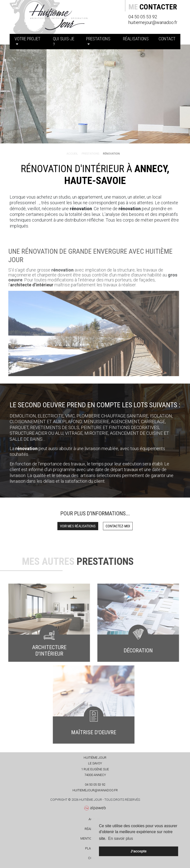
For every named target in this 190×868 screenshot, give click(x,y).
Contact (167, 39)
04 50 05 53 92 (143, 17)
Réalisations (136, 39)
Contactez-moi (112, 525)
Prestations (98, 39)
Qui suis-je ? (64, 42)
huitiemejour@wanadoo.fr (153, 22)
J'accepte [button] (138, 851)
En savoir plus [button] (121, 838)
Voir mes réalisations (82, 525)
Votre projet (27, 39)
